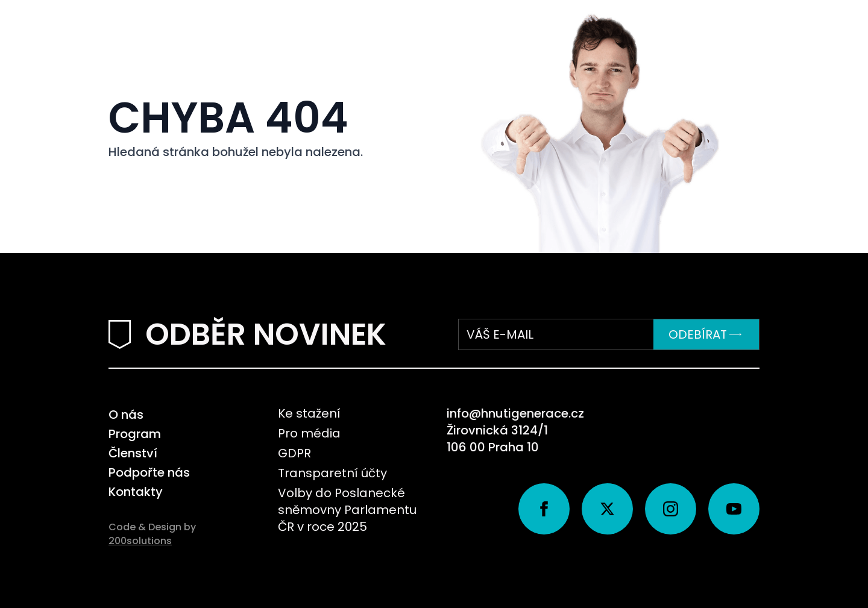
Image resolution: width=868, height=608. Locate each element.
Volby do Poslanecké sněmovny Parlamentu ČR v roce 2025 (347, 510)
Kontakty (136, 492)
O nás (126, 415)
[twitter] (607, 509)
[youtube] (734, 509)
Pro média (309, 433)
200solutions (140, 541)
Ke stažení (309, 413)
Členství (133, 453)
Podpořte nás (149, 472)
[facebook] (544, 509)
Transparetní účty (332, 473)
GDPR (294, 453)
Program (135, 434)
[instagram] (671, 509)
